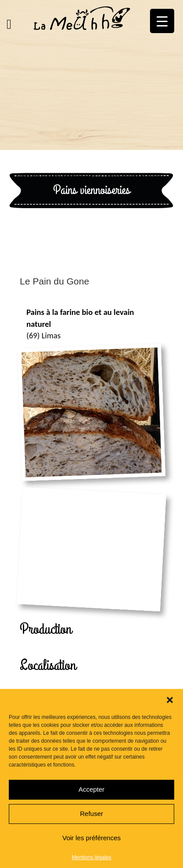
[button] (170, 700)
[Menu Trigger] (162, 21)
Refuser (92, 814)
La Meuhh (27, 176)
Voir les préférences (92, 838)
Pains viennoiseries (71, 176)
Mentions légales (91, 857)
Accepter (91, 789)
